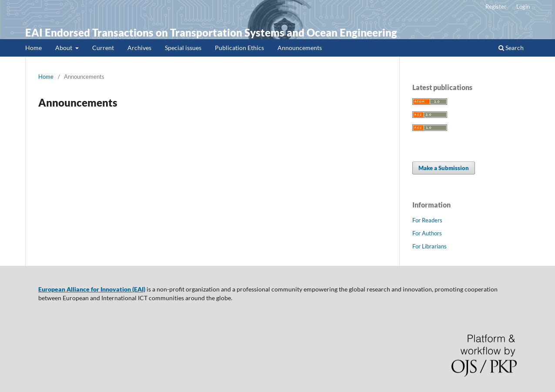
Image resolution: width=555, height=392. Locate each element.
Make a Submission (444, 168)
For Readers (427, 220)
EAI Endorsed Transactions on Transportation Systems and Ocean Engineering (211, 32)
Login (523, 7)
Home (33, 48)
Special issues (183, 48)
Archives (139, 48)
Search (511, 48)
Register (496, 7)
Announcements (300, 48)
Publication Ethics (239, 48)
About (64, 48)
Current (103, 48)
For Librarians (430, 246)
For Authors (427, 233)
